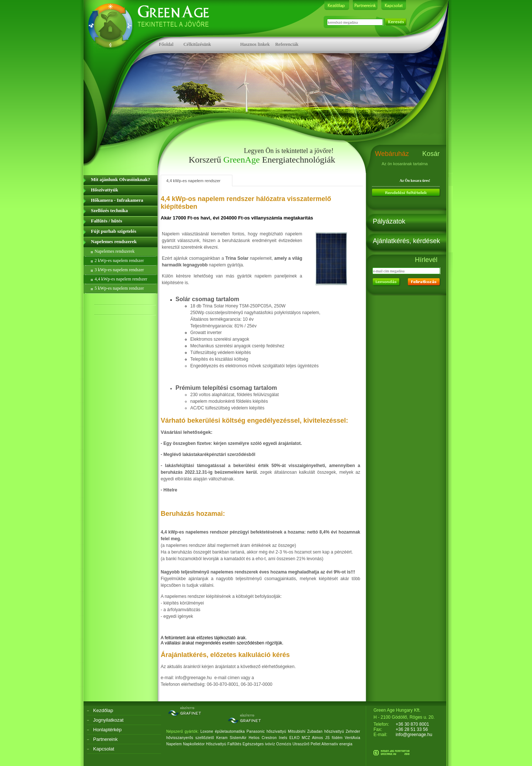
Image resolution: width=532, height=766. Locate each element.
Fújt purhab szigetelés (114, 231)
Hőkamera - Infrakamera (117, 200)
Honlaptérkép (107, 730)
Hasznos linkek (255, 44)
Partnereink (105, 739)
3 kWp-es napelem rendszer (119, 270)
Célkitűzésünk (197, 44)
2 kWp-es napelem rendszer (119, 261)
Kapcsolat (104, 749)
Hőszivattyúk (105, 190)
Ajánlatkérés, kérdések (406, 241)
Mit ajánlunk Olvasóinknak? (120, 179)
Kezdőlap (103, 710)
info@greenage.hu (414, 735)
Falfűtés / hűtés (107, 221)
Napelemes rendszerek (114, 241)
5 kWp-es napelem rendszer (119, 288)
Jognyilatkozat (108, 720)
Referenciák (287, 44)
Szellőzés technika (109, 210)
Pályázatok (389, 221)
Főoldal (166, 44)
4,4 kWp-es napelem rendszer (121, 279)
